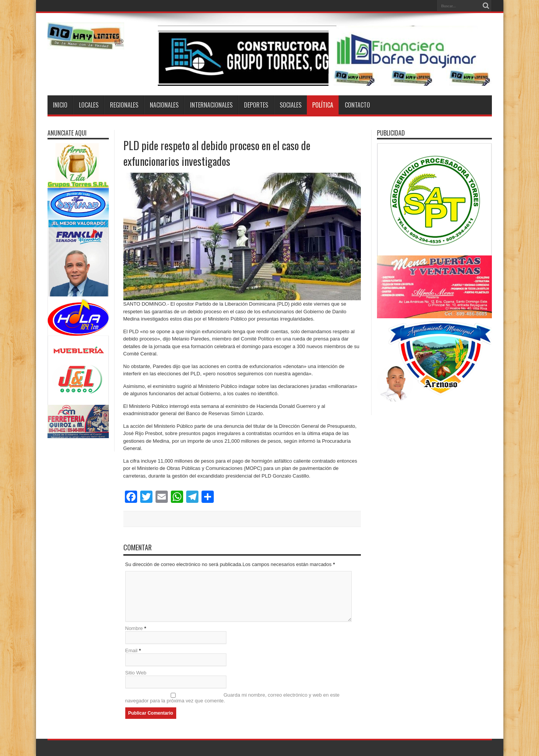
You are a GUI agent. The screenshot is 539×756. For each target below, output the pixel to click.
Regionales (124, 105)
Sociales (291, 105)
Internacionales (211, 105)
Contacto (357, 105)
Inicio (60, 105)
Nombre (134, 628)
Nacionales (164, 105)
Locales (89, 105)
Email (132, 650)
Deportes (256, 105)
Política (323, 105)
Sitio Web (136, 673)
